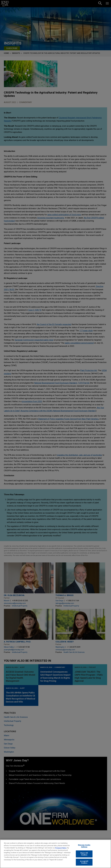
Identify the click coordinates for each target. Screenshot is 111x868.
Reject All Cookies (84, 856)
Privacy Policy (61, 850)
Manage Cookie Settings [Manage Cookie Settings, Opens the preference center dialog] (84, 848)
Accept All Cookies (84, 864)
